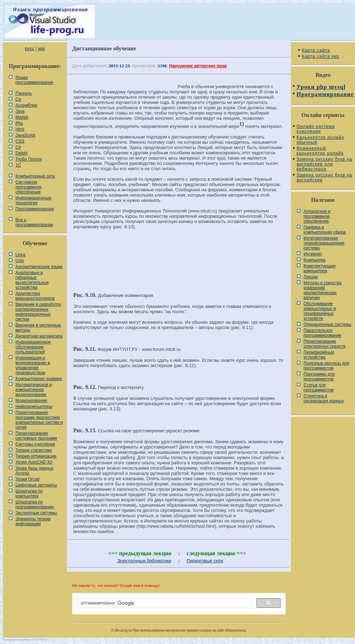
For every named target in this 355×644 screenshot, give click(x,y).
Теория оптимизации (36, 456)
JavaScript (25, 135)
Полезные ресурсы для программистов (326, 366)
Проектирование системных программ (36, 436)
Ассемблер (26, 105)
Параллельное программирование (322, 333)
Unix (20, 261)
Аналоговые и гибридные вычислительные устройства (32, 280)
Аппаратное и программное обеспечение (317, 216)
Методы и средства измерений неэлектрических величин (323, 290)
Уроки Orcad (27, 479)
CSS (20, 141)
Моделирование (31, 401)
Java (20, 111)
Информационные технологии (33, 200)
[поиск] (164, 603)
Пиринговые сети (205, 561)
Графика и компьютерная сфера (325, 230)
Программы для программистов (319, 377)
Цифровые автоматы (36, 485)
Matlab (22, 117)
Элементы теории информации (33, 521)
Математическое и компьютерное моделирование (34, 390)
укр (41, 48)
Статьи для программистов (319, 388)
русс (29, 48)
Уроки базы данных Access (35, 471)
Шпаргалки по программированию (35, 504)
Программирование (35, 209)
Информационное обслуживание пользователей (33, 347)
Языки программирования (34, 80)
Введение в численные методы (38, 328)
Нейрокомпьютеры (34, 407)
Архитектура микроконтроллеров (35, 296)
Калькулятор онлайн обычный (320, 140)
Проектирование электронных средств (325, 344)
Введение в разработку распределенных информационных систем (38, 312)
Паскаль (24, 93)
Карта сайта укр (320, 56)
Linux (21, 255)
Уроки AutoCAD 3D (34, 462)
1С (18, 165)
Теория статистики (34, 450)
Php (19, 123)
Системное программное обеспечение (29, 187)
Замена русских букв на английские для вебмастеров (324, 164)
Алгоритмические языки (39, 267)
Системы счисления (35, 444)
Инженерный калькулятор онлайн (320, 151)
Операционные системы (328, 324)
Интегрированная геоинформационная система (324, 243)
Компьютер (314, 260)
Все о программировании (34, 222)
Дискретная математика (39, 336)
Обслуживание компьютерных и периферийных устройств (320, 311)
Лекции (311, 277)
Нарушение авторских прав (198, 66)
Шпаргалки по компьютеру (29, 494)
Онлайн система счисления (316, 129)
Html (20, 129)
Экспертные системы (36, 513)
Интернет (313, 254)
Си (18, 99)
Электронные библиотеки (144, 561)
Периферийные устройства (319, 355)
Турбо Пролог (29, 159)
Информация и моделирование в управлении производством (33, 365)
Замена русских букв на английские (324, 178)
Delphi (21, 153)
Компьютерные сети (35, 176)
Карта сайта (316, 50)
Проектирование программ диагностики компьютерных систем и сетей (39, 420)
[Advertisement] (179, 259)
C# (18, 147)
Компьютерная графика (39, 379)
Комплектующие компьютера (320, 268)
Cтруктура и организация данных (324, 398)
